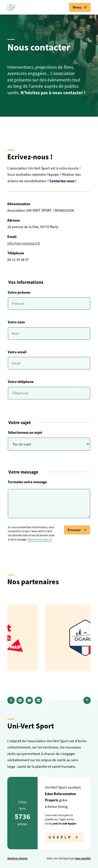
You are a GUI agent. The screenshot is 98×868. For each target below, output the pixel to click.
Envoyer (77, 530)
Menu (80, 7)
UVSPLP (64, 837)
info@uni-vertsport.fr (24, 243)
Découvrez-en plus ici (40, 540)
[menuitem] (80, 7)
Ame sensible (83, 858)
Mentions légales (18, 858)
